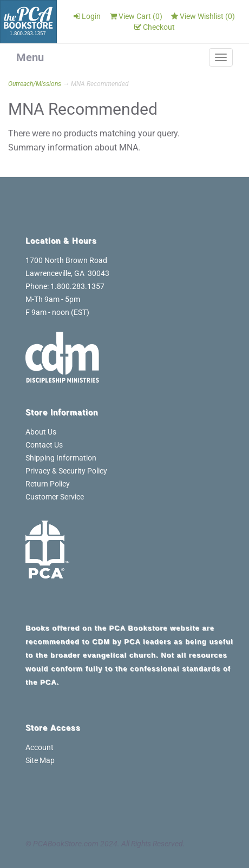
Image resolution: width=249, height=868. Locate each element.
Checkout (155, 27)
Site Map (40, 760)
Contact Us (44, 445)
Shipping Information (61, 458)
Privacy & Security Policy (66, 471)
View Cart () (136, 16)
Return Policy (48, 484)
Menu (30, 57)
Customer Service (55, 497)
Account (40, 747)
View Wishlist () (203, 16)
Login (87, 16)
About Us (41, 432)
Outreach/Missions (35, 84)
